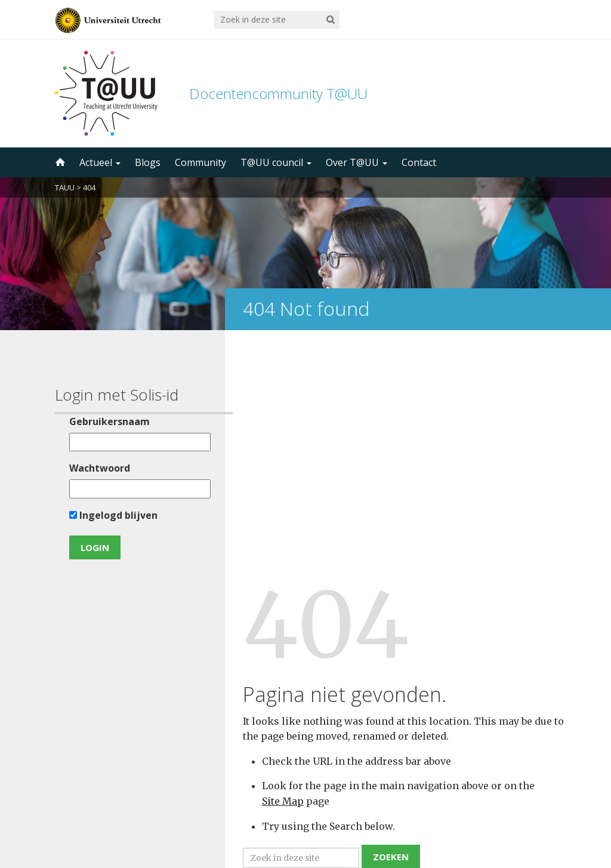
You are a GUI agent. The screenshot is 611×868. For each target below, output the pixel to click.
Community (200, 162)
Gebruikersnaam (106, 421)
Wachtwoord (96, 468)
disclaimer (534, 811)
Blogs (148, 162)
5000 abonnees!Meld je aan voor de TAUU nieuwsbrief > (433, 711)
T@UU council (276, 162)
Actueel (100, 162)
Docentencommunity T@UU (278, 93)
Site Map (283, 554)
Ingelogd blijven (110, 515)
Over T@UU (357, 162)
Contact (419, 162)
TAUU (65, 187)
